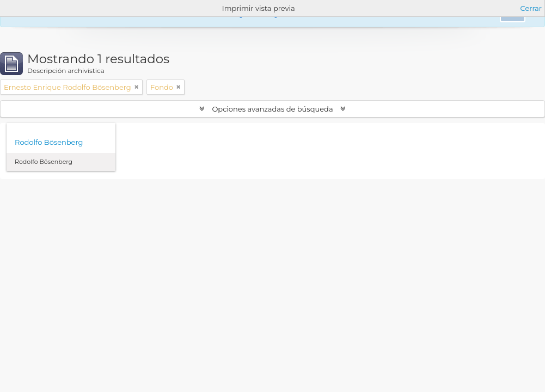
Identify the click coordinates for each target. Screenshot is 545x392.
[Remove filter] (137, 87)
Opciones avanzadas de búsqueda (272, 109)
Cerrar (531, 8)
